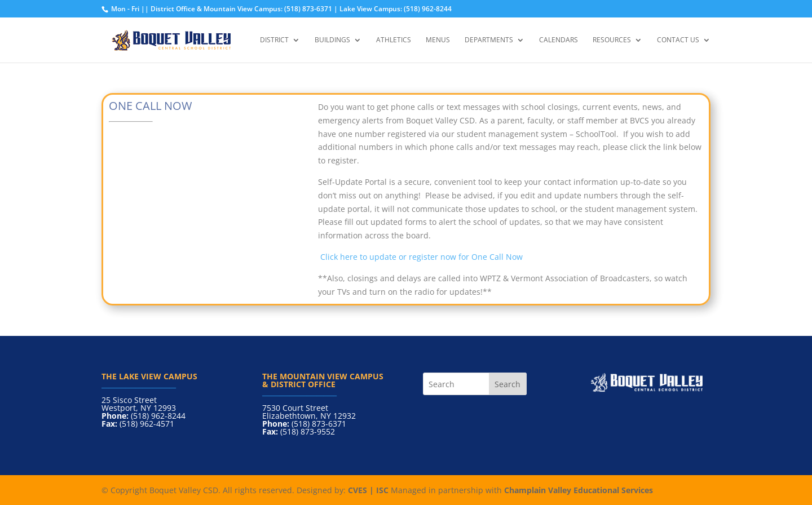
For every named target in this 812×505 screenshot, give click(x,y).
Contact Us (678, 40)
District (274, 40)
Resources (612, 40)
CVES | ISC (368, 490)
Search (507, 384)
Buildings (332, 40)
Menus (438, 40)
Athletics (394, 40)
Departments (489, 40)
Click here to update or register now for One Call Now (420, 257)
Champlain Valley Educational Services (579, 490)
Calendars (559, 40)
